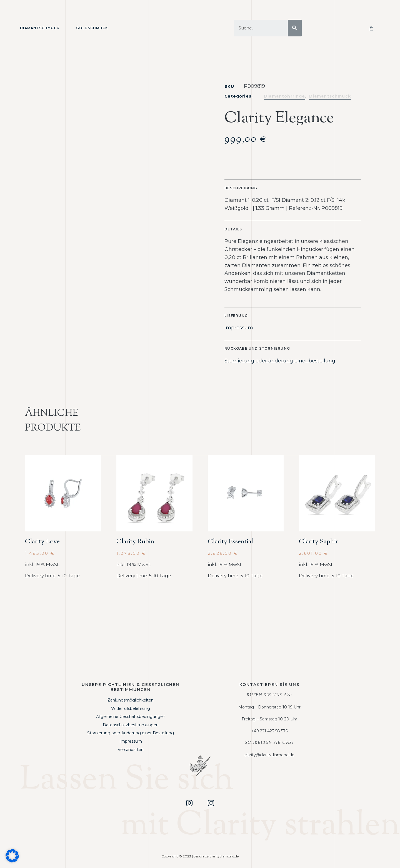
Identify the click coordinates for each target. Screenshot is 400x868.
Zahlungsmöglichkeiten (131, 700)
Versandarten (131, 750)
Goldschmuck (92, 28)
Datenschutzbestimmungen (131, 725)
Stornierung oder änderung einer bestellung (280, 361)
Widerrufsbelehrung (131, 708)
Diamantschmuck (40, 28)
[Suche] (295, 28)
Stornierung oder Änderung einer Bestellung (131, 733)
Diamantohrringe (285, 96)
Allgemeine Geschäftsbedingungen (131, 717)
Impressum (239, 328)
